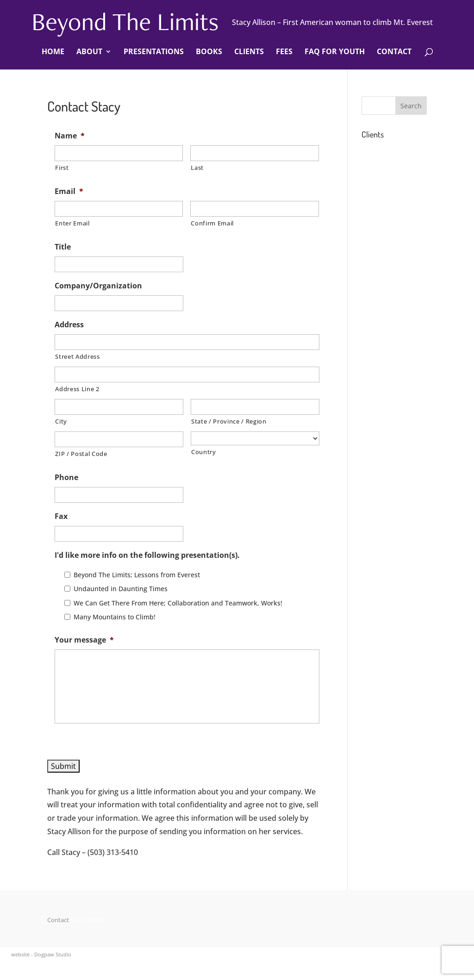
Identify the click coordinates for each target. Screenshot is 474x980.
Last (197, 168)
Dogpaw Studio (53, 954)
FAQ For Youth (335, 52)
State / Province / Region (229, 421)
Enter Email (72, 223)
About (89, 52)
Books (209, 52)
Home (53, 52)
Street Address (77, 356)
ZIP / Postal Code (81, 454)
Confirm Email (212, 223)
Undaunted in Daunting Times (121, 589)
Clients (249, 52)
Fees (284, 52)
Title (63, 247)
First (62, 168)
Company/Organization (98, 286)
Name (70, 136)
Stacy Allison (87, 920)
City (61, 421)
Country (204, 452)
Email (69, 191)
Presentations (154, 52)
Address (69, 325)
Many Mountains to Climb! (115, 617)
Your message (84, 640)
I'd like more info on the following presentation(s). (147, 555)
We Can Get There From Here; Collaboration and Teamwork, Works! (178, 603)
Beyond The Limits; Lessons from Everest (137, 575)
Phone (66, 478)
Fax (61, 516)
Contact (394, 52)
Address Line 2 (77, 389)
